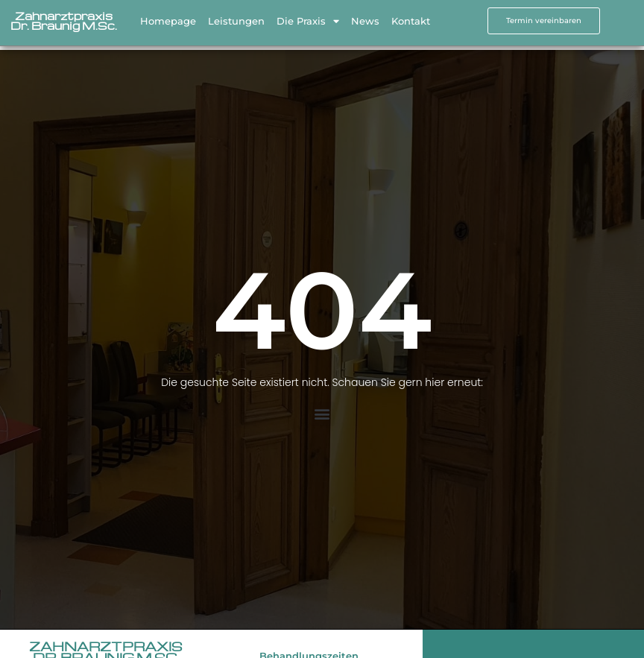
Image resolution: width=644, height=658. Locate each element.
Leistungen (236, 19)
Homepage (168, 19)
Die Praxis (308, 18)
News (365, 19)
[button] (322, 414)
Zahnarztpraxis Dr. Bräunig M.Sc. (64, 18)
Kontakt (411, 19)
